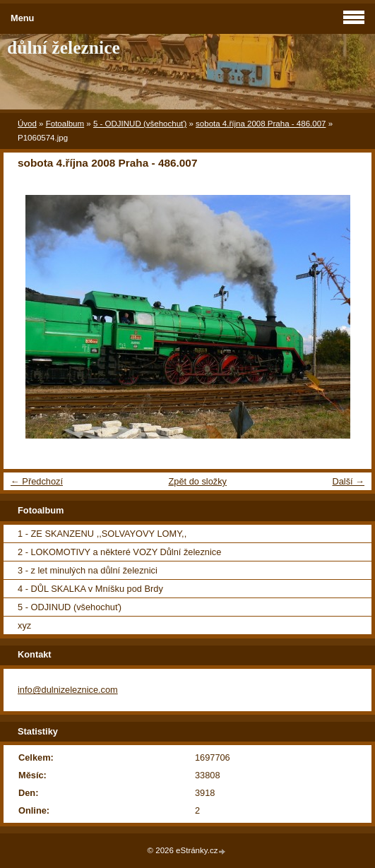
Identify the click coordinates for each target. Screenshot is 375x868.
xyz (24, 625)
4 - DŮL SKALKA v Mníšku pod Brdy (90, 589)
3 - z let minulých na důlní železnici (88, 570)
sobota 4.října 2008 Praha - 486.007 (261, 124)
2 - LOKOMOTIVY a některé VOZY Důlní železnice (119, 552)
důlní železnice (64, 48)
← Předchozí (37, 481)
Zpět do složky (197, 481)
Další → (348, 481)
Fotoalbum (65, 124)
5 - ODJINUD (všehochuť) (140, 124)
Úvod (27, 124)
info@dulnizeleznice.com (68, 690)
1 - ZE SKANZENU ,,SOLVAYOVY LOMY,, (102, 534)
